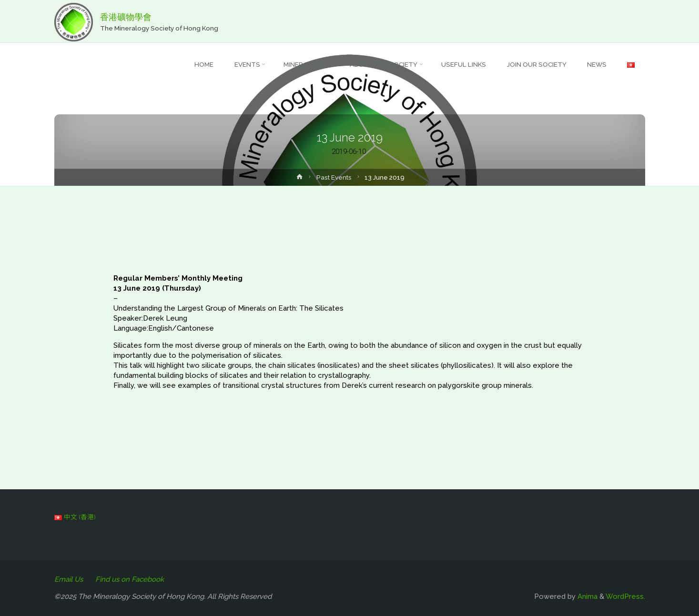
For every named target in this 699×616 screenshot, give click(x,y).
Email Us (69, 579)
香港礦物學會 (126, 17)
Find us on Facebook (130, 579)
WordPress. (625, 596)
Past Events (334, 177)
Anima (587, 596)
